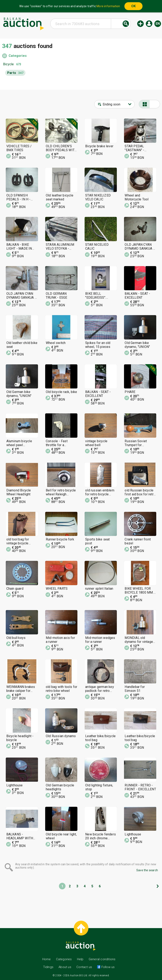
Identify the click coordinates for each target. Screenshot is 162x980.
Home (47, 959)
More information (108, 6)
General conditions (102, 959)
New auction (140, 24)
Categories (18, 56)
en (158, 24)
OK (133, 6)
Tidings (48, 967)
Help (80, 959)
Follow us (107, 967)
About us (65, 967)
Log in (149, 24)
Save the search (147, 870)
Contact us (84, 967)
